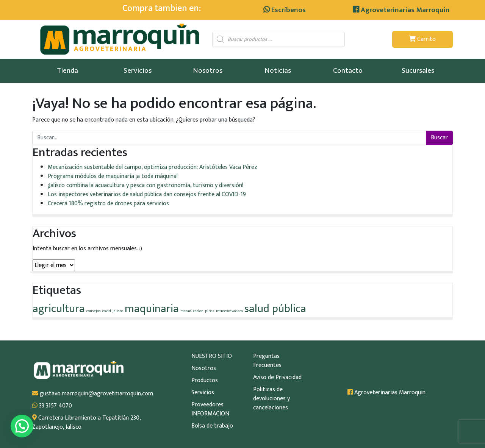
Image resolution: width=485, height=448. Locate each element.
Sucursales (418, 70)
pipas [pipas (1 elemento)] (210, 311)
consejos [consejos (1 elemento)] (94, 311)
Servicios (138, 70)
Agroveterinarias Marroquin (401, 10)
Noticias (278, 70)
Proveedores (207, 405)
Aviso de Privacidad (277, 378)
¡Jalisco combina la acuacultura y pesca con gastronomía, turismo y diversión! (145, 185)
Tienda (67, 70)
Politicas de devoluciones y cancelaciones (271, 399)
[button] (22, 426)
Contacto (348, 70)
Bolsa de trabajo (212, 426)
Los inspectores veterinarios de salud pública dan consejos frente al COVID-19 (147, 194)
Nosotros (208, 70)
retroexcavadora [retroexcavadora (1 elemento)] (229, 311)
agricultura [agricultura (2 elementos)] (59, 309)
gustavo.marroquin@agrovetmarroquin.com (93, 394)
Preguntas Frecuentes (267, 361)
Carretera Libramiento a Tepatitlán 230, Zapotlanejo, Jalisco (86, 423)
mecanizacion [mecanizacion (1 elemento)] (192, 311)
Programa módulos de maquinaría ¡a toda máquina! (113, 176)
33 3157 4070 (52, 406)
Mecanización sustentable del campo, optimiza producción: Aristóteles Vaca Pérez (153, 167)
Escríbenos (285, 10)
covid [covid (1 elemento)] (107, 311)
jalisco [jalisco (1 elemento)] (118, 311)
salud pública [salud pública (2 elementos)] (275, 309)
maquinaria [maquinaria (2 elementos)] (152, 309)
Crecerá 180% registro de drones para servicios (108, 204)
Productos (205, 381)
